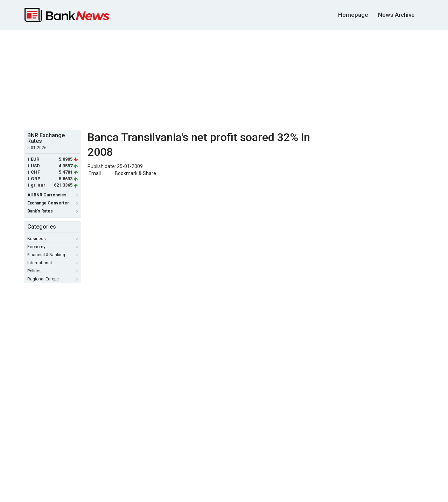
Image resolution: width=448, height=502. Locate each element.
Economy (52, 247)
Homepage (353, 15)
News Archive (396, 15)
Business (52, 239)
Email (94, 173)
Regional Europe (52, 279)
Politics (52, 271)
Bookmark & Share (135, 173)
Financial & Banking (52, 255)
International (52, 263)
